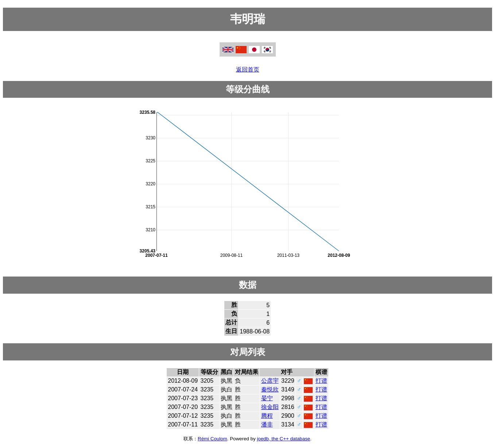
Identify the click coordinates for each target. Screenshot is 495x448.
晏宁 (267, 398)
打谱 (321, 381)
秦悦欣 (270, 389)
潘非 (267, 424)
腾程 (267, 416)
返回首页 (248, 69)
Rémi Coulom (212, 439)
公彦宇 (270, 381)
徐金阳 (270, 407)
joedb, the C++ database (283, 439)
